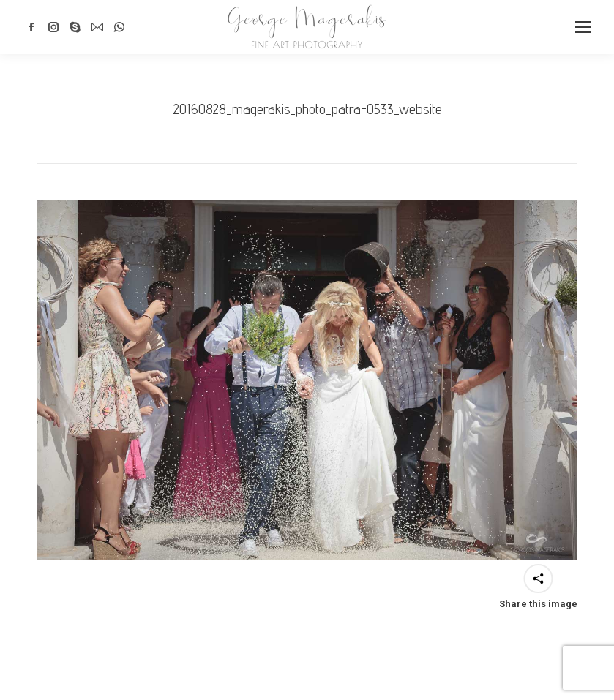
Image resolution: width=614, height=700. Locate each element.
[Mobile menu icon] (583, 27)
